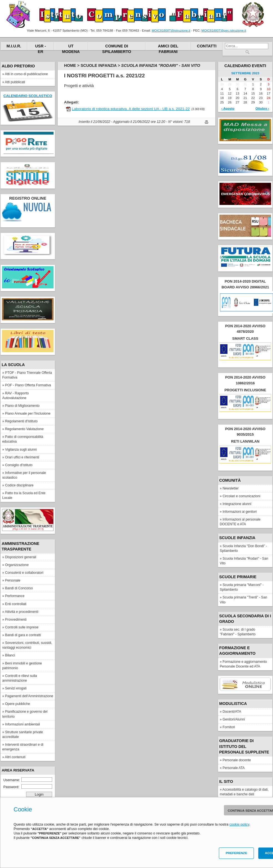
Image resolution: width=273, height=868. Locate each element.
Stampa (207, 122)
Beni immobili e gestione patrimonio (22, 666)
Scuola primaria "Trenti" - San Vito (243, 600)
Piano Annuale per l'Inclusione (28, 413)
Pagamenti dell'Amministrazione (29, 696)
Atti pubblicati (15, 82)
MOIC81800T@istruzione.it (171, 31)
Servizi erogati (16, 688)
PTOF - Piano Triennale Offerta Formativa (27, 375)
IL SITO (226, 781)
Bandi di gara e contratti (23, 635)
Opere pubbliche (17, 704)
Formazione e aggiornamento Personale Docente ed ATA (243, 664)
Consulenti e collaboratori (24, 573)
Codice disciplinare (19, 485)
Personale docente (237, 760)
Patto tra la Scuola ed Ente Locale (24, 495)
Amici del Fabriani (168, 47)
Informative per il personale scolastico (24, 475)
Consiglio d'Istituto (19, 465)
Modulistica (233, 704)
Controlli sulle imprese (22, 627)
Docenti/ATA (232, 712)
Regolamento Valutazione (24, 429)
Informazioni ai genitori (240, 512)
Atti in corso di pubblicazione (26, 74)
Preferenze (236, 853)
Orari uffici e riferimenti (22, 457)
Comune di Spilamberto (117, 47)
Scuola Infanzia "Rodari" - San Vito (244, 561)
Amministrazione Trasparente (21, 546)
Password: (28, 787)
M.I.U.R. (14, 46)
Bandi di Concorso (19, 588)
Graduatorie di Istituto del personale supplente (244, 746)
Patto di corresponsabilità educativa (23, 439)
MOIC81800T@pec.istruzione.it (224, 31)
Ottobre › (262, 108)
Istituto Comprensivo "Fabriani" (136, 14)
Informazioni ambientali (22, 724)
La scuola (13, 365)
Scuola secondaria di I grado (245, 619)
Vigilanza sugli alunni (21, 450)
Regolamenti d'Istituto (21, 421)
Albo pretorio (18, 66)
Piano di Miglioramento (22, 406)
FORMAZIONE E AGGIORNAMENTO (237, 651)
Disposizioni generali (21, 557)
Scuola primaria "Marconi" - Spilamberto (242, 587)
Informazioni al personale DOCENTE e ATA (240, 522)
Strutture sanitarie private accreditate (23, 734)
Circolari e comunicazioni (241, 496)
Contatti (207, 46)
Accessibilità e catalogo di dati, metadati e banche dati (244, 792)
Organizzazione (17, 565)
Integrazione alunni (237, 504)
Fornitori (229, 727)
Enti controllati (16, 604)
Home (70, 65)
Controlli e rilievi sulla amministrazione (20, 678)
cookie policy (239, 824)
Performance (15, 596)
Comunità (230, 480)
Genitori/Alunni (234, 719)
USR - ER (40, 47)
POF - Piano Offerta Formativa (28, 385)
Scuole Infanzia (237, 538)
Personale (13, 580)
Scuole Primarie (238, 577)
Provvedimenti (16, 620)
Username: (28, 780)
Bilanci (10, 655)
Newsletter (231, 488)
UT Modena (71, 47)
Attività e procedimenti (22, 612)
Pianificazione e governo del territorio (25, 714)
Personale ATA (234, 768)
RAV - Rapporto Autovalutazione (16, 396)
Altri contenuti (15, 757)
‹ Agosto (228, 108)
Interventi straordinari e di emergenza (23, 747)
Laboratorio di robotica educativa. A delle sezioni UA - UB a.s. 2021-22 (131, 109)
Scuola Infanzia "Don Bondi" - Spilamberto (243, 548)
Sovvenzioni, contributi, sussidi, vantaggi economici (27, 645)
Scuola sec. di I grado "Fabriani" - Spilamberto (238, 632)
